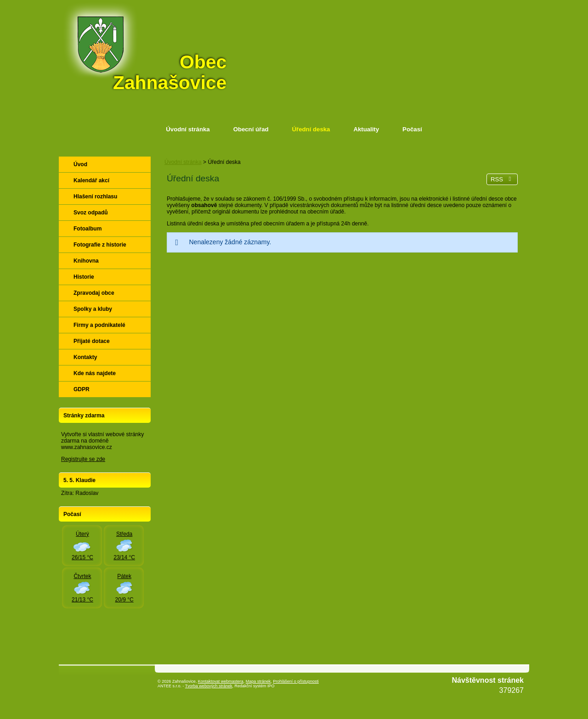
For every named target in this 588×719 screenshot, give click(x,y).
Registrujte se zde (83, 459)
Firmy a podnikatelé (99, 325)
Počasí (412, 129)
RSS (502, 179)
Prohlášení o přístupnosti (296, 681)
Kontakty (85, 357)
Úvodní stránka (188, 129)
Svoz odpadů (91, 213)
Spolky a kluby (93, 309)
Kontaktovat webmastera (221, 681)
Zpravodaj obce (94, 293)
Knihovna (86, 261)
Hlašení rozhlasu (95, 197)
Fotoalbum (88, 229)
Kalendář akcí (91, 180)
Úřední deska (311, 129)
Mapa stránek (258, 681)
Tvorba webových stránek (209, 686)
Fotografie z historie (100, 245)
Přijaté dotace (92, 341)
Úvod (80, 164)
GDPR (82, 389)
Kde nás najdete (95, 373)
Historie (84, 277)
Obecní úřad (251, 129)
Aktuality (366, 129)
